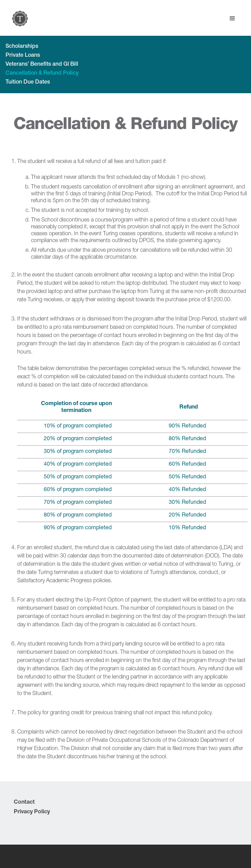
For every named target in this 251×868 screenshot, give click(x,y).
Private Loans (23, 56)
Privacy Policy (32, 812)
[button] (232, 19)
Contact (24, 803)
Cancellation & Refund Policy (42, 74)
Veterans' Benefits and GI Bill (42, 65)
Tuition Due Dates (28, 83)
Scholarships (22, 47)
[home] (18, 19)
